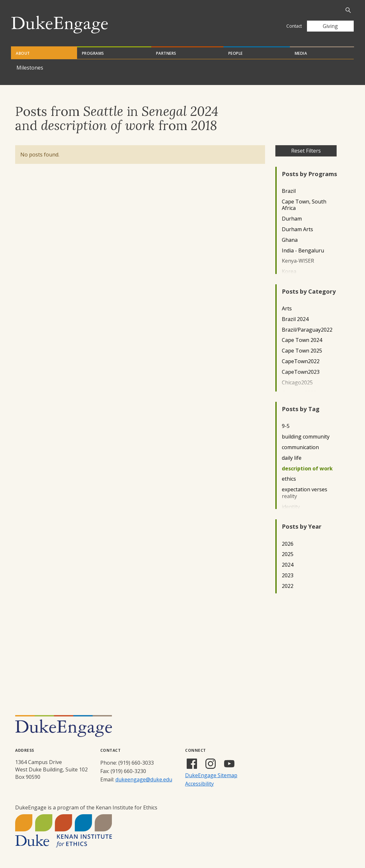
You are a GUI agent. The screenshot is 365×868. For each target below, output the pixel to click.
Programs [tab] (93, 53)
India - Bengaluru (303, 251)
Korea (289, 272)
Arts (287, 309)
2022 (288, 586)
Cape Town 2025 (302, 351)
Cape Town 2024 (302, 340)
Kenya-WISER (298, 261)
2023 (288, 576)
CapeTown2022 (301, 361)
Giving (330, 26)
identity (291, 507)
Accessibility (199, 784)
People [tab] (236, 53)
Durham (292, 219)
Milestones (30, 68)
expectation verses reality (305, 493)
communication (300, 447)
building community (306, 437)
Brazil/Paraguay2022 (307, 330)
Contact (294, 26)
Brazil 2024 (295, 319)
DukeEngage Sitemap (211, 775)
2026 (288, 544)
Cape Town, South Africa (304, 205)
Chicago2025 (297, 383)
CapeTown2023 (301, 372)
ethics (289, 479)
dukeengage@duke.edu (144, 779)
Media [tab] (301, 53)
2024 (288, 565)
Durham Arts (297, 229)
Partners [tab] (166, 53)
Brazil (289, 191)
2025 (288, 554)
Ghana (290, 240)
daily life (292, 458)
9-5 (286, 426)
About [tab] (23, 53)
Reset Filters (306, 151)
